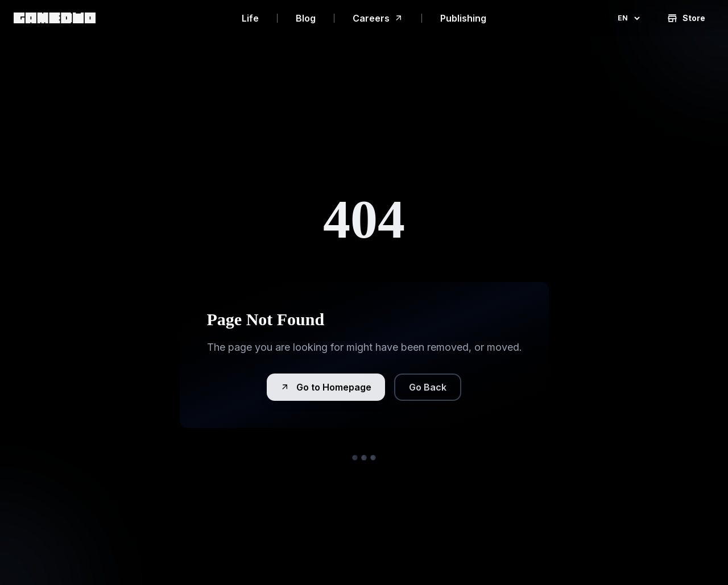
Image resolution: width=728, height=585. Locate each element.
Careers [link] (378, 18)
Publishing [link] (463, 18)
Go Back (428, 387)
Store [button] (686, 18)
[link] (55, 18)
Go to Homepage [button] (326, 387)
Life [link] (250, 18)
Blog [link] (306, 18)
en (630, 18)
